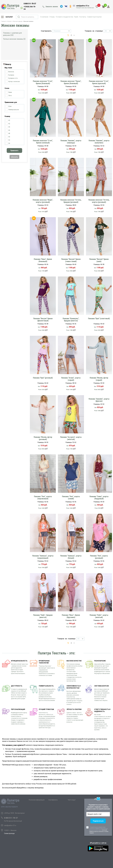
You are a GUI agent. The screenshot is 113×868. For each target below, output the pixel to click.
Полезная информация (37, 800)
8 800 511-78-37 (30, 4)
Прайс (76, 17)
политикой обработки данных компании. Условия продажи (99, 831)
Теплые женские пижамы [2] (14, 39)
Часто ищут (72, 800)
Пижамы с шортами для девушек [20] (12, 34)
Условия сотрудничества (64, 17)
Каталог (9, 17)
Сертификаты (53, 800)
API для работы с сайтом (98, 843)
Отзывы (52, 17)
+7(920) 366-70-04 (30, 8)
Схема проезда (9, 833)
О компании (44, 17)
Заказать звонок (52, 7)
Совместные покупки (94, 17)
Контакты (83, 17)
